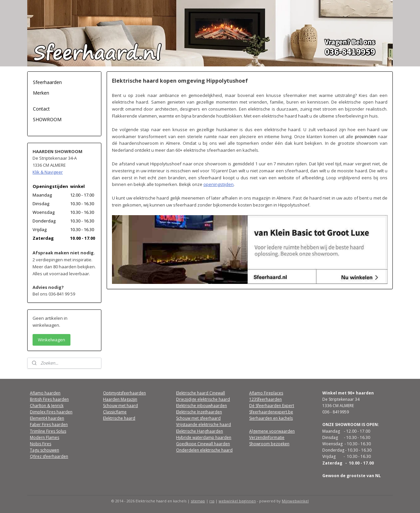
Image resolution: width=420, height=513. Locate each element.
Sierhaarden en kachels (271, 418)
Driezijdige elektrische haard (203, 399)
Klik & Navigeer (48, 172)
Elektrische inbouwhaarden (202, 406)
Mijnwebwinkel (295, 501)
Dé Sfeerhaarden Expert (272, 406)
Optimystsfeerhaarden (124, 393)
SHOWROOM (47, 119)
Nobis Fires (41, 444)
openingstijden (218, 184)
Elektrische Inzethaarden (199, 412)
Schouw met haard (120, 406)
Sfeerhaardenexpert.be (271, 412)
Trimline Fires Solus (48, 431)
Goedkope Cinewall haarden (203, 444)
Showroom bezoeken (269, 444)
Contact (41, 109)
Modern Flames (45, 437)
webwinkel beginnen (237, 501)
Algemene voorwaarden (272, 431)
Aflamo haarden (45, 393)
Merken (41, 93)
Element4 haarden (47, 418)
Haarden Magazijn (120, 399)
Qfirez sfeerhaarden (49, 456)
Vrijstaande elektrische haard (204, 425)
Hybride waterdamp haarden (204, 437)
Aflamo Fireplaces (266, 393)
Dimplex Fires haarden (51, 412)
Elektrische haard (119, 418)
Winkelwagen (52, 340)
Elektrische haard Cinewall (201, 393)
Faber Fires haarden (49, 425)
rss (212, 501)
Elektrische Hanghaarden (200, 431)
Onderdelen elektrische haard (204, 450)
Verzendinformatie (267, 437)
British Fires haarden (49, 399)
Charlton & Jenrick (47, 406)
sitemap (198, 501)
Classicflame (115, 412)
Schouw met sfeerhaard (198, 418)
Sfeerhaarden (47, 82)
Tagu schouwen (45, 450)
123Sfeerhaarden (265, 399)
